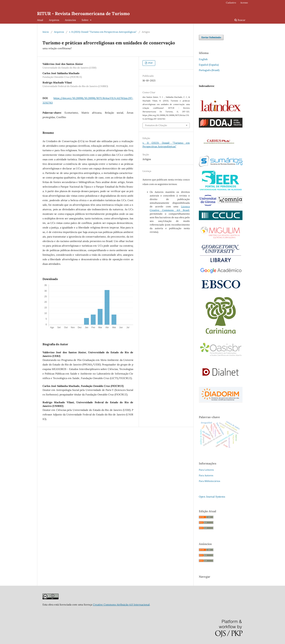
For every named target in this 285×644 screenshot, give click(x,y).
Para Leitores (206, 470)
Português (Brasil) (209, 70)
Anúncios (70, 20)
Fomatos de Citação (156, 125)
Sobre (85, 20)
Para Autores (206, 475)
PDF (150, 63)
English (203, 59)
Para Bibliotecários (209, 481)
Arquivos (54, 20)
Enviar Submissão (211, 37)
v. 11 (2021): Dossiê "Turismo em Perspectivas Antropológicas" (103, 32)
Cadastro (231, 3)
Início (46, 32)
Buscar (240, 20)
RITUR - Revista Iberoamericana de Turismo (83, 14)
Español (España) (209, 65)
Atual (40, 20)
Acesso (244, 3)
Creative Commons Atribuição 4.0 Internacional (121, 605)
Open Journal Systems (212, 497)
